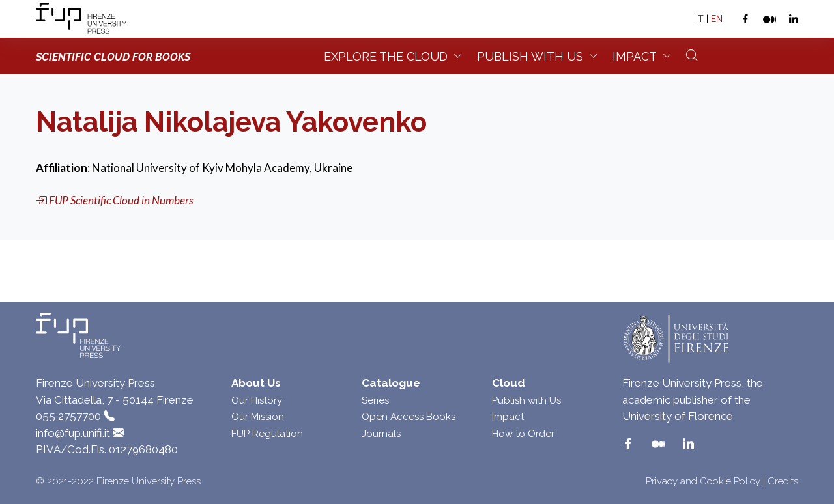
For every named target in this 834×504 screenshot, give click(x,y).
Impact (635, 56)
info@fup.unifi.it (73, 433)
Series (375, 400)
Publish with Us (526, 400)
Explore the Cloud (386, 56)
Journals (381, 434)
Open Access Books (409, 417)
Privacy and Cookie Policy (703, 481)
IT (700, 19)
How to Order (523, 434)
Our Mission (258, 417)
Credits (783, 481)
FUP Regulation (267, 434)
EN (717, 19)
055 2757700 (68, 416)
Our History (257, 400)
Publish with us (530, 56)
